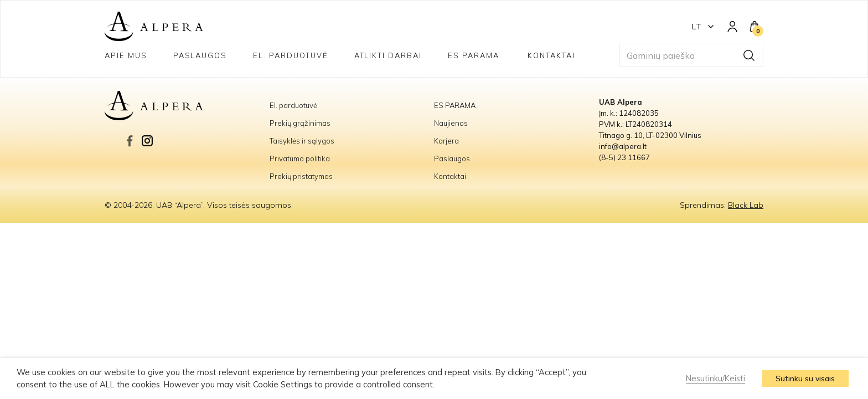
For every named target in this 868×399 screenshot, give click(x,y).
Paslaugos (200, 55)
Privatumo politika (300, 158)
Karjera (446, 141)
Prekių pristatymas (301, 176)
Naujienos (451, 123)
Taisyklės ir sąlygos (302, 141)
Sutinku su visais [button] (805, 378)
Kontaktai (551, 55)
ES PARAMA (475, 55)
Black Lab (746, 205)
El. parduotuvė (290, 55)
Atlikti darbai (388, 55)
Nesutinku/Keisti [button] (715, 378)
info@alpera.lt (623, 146)
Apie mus (126, 55)
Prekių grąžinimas (300, 123)
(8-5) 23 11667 (624, 157)
